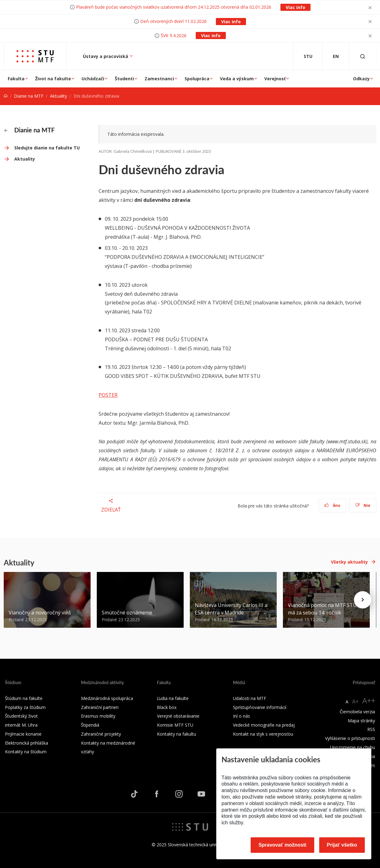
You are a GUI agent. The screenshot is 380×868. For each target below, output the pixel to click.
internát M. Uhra (21, 725)
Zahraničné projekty (101, 734)
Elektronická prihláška (27, 743)
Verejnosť (275, 79)
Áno (332, 505)
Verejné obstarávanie (178, 716)
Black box (167, 707)
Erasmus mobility (98, 716)
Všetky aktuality (349, 562)
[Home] (6, 96)
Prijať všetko (342, 845)
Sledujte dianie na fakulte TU (47, 148)
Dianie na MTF (29, 96)
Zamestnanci (159, 79)
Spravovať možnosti (282, 845)
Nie (363, 505)
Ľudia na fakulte (173, 698)
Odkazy (361, 79)
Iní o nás (241, 716)
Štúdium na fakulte (24, 698)
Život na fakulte (53, 79)
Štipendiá (90, 725)
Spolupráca (197, 79)
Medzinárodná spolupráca (107, 698)
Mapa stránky (361, 721)
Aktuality (58, 96)
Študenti (124, 79)
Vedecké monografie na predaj (264, 725)
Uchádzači (93, 79)
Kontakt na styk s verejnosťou (263, 734)
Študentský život (21, 716)
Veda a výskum (237, 79)
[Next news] (363, 600)
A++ (369, 700)
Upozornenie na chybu (353, 747)
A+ (355, 701)
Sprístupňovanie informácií (260, 707)
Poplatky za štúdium (25, 707)
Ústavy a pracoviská (106, 56)
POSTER (108, 395)
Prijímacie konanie (23, 734)
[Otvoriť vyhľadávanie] (363, 56)
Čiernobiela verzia (357, 712)
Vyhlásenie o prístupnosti (350, 738)
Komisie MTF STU (175, 725)
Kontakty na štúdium (26, 752)
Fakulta (16, 79)
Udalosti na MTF (250, 698)
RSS (371, 729)
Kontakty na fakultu (177, 734)
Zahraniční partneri (100, 707)
